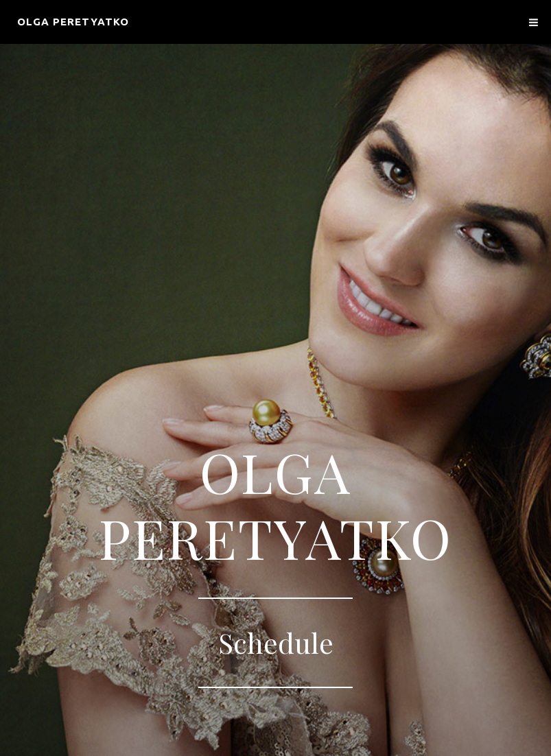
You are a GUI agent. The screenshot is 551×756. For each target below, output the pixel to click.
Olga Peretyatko (73, 22)
